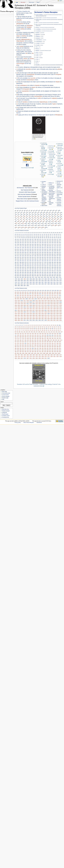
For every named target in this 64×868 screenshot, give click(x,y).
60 (36, 217)
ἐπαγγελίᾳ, (19, 20)
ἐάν (25, 50)
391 (30, 264)
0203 (40, 309)
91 (27, 221)
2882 (22, 286)
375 (38, 262)
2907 (25, 286)
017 (50, 291)
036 (50, 292)
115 (56, 223)
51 (58, 215)
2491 (28, 281)
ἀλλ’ (25, 27)
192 (55, 246)
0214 (25, 310)
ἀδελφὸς (19, 106)
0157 (46, 304)
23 (40, 16)
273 (20, 254)
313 (25, 257)
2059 (31, 279)
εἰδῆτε (23, 104)
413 (38, 266)
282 (43, 254)
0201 (34, 309)
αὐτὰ (18, 29)
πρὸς (18, 59)
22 (39, 16)
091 (45, 297)
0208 (54, 309)
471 (40, 271)
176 (16, 246)
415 (43, 266)
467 (30, 271)
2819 (31, 284)
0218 (37, 310)
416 (45, 266)
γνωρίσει (50, 104)
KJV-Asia (51, 151)
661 (30, 276)
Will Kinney (59, 191)
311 (20, 257)
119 (23, 225)
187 (43, 246)
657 (20, 276)
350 (23, 261)
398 (48, 264)
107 (30, 223)
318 (38, 257)
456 (50, 269)
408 (25, 266)
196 (18, 248)
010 (33, 291)
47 (47, 215)
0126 (52, 300)
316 (33, 257)
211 (55, 248)
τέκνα (19, 27)
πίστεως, (40, 87)
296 (30, 256)
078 (60, 295)
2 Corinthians (38, 31)
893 (28, 277)
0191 (52, 307)
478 (57, 271)
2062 (40, 279)
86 (61, 219)
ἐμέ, (35, 104)
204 (38, 248)
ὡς (20, 37)
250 (57, 251)
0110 (51, 299)
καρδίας (30, 36)
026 (25, 292)
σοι (21, 22)
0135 (28, 302)
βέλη (57, 87)
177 (18, 246)
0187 (40, 307)
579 (48, 274)
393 (35, 264)
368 (20, 262)
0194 (61, 307)
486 (30, 272)
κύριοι (22, 57)
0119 (31, 300)
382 (55, 262)
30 (47, 212)
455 (48, 269)
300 (40, 256)
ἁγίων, (58, 96)
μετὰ (24, 34)
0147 (16, 304)
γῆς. (28, 24)
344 (55, 259)
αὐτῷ (38, 102)
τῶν (55, 96)
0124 (46, 300)
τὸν (21, 17)
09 (31, 291)
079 (16, 297)
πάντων (52, 96)
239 (30, 251)
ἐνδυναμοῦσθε (34, 67)
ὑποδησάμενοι (23, 85)
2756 (58, 281)
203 (35, 248)
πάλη (29, 73)
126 (46, 225)
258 (30, 253)
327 (60, 257)
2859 (52, 284)
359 (45, 261)
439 (55, 267)
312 (23, 257)
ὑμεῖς (28, 104)
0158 (49, 304)
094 (52, 297)
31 (50, 212)
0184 (31, 307)
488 (35, 272)
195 (16, 248)
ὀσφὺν (34, 82)
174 (57, 244)
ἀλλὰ (43, 73)
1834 (22, 279)
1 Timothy (38, 43)
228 (50, 249)
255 (23, 253)
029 (33, 292)
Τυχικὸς (54, 104)
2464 (25, 281)
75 (30, 219)
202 (33, 248)
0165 (22, 305)
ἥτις (21, 18)
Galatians (38, 33)
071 (43, 295)
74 (27, 219)
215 (18, 249)
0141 (46, 302)
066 (30, 295)
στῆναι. (37, 80)
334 (30, 259)
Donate (24, 162)
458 (55, 269)
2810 (52, 282)
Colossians (38, 38)
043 (20, 294)
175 (60, 244)
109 (36, 223)
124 (40, 225)
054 (48, 294)
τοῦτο (31, 13)
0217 (34, 310)
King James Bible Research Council (60, 149)
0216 (31, 310)
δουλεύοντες (27, 46)
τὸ (29, 43)
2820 (34, 284)
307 (57, 256)
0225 (58, 310)
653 (57, 274)
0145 (58, 302)
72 (22, 219)
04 (21, 291)
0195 (16, 309)
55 (22, 217)
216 (20, 249)
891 (23, 277)
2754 (52, 281)
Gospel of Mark (39, 18)
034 (45, 292)
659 (25, 276)
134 (26, 227)
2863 (16, 286)
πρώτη (31, 18)
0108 (45, 299)
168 (43, 244)
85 (58, 219)
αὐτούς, (21, 59)
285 (50, 254)
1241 (42, 277)
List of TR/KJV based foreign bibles (60, 194)
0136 (31, 302)
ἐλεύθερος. (19, 55)
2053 (28, 279)
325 (55, 257)
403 (60, 264)
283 (45, 254)
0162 (61, 304)
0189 (46, 307)
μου (49, 98)
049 (35, 294)
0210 (61, 309)
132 (20, 227)
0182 (25, 307)
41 (30, 215)
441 (60, 267)
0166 (25, 305)
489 (38, 272)
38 (22, 215)
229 (52, 249)
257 (28, 253)
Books (43, 203)
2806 (40, 282)
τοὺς (25, 74)
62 (42, 217)
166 (38, 244)
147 (38, 243)
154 (55, 243)
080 (18, 297)
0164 (19, 305)
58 (30, 217)
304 (50, 256)
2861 (58, 284)
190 (50, 246)
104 (20, 223)
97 (44, 221)
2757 (61, 281)
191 (52, 246)
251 (60, 251)
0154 (37, 304)
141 (23, 243)
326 (57, 257)
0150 (25, 304)
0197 (22, 309)
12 (53, 15)
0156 (43, 304)
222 (35, 249)
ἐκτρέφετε (29, 27)
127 (50, 225)
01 (15, 291)
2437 (58, 279)
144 (30, 243)
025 (23, 292)
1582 (57, 277)
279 (35, 254)
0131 (19, 302)
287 (55, 254)
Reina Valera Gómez (22, 199)
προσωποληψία (20, 64)
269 (57, 253)
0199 (28, 309)
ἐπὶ (24, 24)
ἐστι (19, 15)
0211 (16, 310)
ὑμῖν (46, 104)
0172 (43, 305)
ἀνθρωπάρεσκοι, (21, 41)
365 (60, 261)
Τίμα (18, 17)
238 (28, 251)
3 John (37, 61)
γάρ (17, 15)
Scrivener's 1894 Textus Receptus (27, 192)
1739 (60, 277)
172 (52, 244)
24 (41, 16)
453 (43, 269)
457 (52, 269)
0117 (25, 300)
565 (43, 274)
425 (20, 267)
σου (27, 17)
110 (40, 223)
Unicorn (51, 184)
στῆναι (50, 69)
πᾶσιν (21, 87)
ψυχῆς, (25, 44)
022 (16, 292)
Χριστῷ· (25, 37)
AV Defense (51, 166)
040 (60, 292)
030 (35, 292)
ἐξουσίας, (19, 74)
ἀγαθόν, (22, 52)
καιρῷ (49, 95)
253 (18, 253)
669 (33, 276)
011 (36, 291)
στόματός (46, 98)
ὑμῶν (23, 13)
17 (59, 15)
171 (50, 244)
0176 (54, 305)
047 (30, 294)
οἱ (20, 26)
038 (55, 292)
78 (39, 219)
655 (16, 276)
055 (50, 294)
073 (48, 295)
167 (40, 244)
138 (40, 227)
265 (48, 253)
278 (33, 254)
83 (53, 219)
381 (52, 262)
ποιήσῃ (18, 52)
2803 (31, 282)
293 (23, 256)
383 (57, 262)
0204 (43, 309)
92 (30, 221)
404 (16, 266)
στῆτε (19, 82)
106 (26, 223)
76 (33, 219)
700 (40, 276)
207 (45, 248)
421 (57, 266)
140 (46, 227)
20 (36, 16)
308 (60, 256)
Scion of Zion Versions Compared (60, 157)
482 (20, 272)
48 (50, 215)
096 (57, 297)
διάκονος (29, 106)
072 (45, 295)
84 (56, 219)
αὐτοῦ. (58, 67)
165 (35, 244)
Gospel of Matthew (39, 15)
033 (43, 292)
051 (40, 294)
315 (30, 257)
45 (42, 215)
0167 (28, 305)
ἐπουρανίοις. (30, 76)
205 (40, 248)
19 (61, 15)
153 (52, 243)
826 (52, 276)
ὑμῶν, (23, 27)
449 (33, 269)
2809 (49, 282)
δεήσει (46, 96)
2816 (22, 284)
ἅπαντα (25, 80)
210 (52, 248)
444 (20, 269)
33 (56, 212)
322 (48, 257)
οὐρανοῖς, (27, 62)
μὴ (26, 26)
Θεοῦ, (35, 69)
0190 (49, 307)
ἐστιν (21, 62)
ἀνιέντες (25, 59)
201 (30, 248)
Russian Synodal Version (24, 197)
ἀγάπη (32, 111)
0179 (16, 307)
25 (42, 16)
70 (16, 219)
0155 (40, 304)
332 (25, 259)
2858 (49, 284)
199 (25, 248)
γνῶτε (41, 108)
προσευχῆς (26, 95)
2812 (58, 282)
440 (57, 267)
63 (44, 217)
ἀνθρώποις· (27, 48)
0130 (16, 302)
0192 (54, 307)
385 (16, 264)
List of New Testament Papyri (21, 208)
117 (16, 225)
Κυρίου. (18, 31)
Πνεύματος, (54, 91)
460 (60, 269)
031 (38, 292)
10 (50, 15)
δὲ (21, 104)
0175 (52, 305)
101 (56, 221)
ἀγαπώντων (34, 115)
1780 (16, 279)
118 (20, 225)
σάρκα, (21, 34)
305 (52, 256)
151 (48, 243)
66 (53, 217)
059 (60, 294)
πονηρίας (21, 76)
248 (52, 251)
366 (16, 262)
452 (40, 269)
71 (19, 219)
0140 (43, 302)
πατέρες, (23, 26)
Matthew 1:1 (51, 183)
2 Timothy (38, 45)
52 (61, 215)
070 (40, 295)
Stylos (50, 168)
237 (25, 251)
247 (50, 251)
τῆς (26, 24)
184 (35, 246)
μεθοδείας (60, 69)
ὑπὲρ (21, 98)
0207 (52, 309)
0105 (36, 299)
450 (35, 269)
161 (25, 244)
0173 (46, 305)
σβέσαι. (31, 89)
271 (16, 254)
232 (60, 249)
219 (28, 249)
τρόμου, (18, 36)
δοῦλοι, (20, 32)
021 (60, 291)
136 (33, 227)
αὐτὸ (18, 96)
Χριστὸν (52, 115)
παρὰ (18, 53)
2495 (31, 281)
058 (57, 294)
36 (16, 215)
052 (43, 294)
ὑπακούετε (25, 11)
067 (33, 295)
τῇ (55, 78)
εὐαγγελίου (44, 85)
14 (55, 15)
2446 (19, 281)
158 (18, 244)
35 (61, 212)
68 (58, 217)
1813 (19, 279)
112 (46, 223)
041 (16, 294)
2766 (16, 282)
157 (16, 244)
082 (23, 297)
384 (60, 262)
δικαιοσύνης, (20, 83)
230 (55, 249)
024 (20, 292)
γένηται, (24, 22)
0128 (58, 300)
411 (33, 266)
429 (30, 267)
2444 (61, 279)
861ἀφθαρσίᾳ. (59, 115)
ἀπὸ (42, 111)
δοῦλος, (30, 53)
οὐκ (23, 48)
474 (48, 271)
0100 (21, 299)
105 (23, 223)
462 (18, 271)
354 (33, 261)
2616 (46, 281)
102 (60, 221)
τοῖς (29, 11)
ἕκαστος (29, 50)
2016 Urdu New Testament (24, 194)
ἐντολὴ (27, 18)
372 (30, 262)
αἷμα (35, 73)
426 (23, 267)
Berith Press (51, 146)
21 (37, 16)
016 (48, 291)
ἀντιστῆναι (51, 78)
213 (60, 248)
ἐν (25, 13)
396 (43, 264)
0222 (49, 310)
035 (48, 292)
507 (35, 274)
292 (20, 256)
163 (30, 244)
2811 (54, 282)
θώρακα (58, 82)
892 (25, 277)
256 (25, 253)
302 (45, 256)
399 (50, 264)
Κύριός (18, 62)
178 (20, 246)
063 (23, 295)
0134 (25, 302)
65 (50, 217)
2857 (46, 284)
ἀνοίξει (39, 98)
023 (18, 292)
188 (45, 246)
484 (25, 272)
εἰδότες (19, 50)
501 (20, 274)
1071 (33, 277)
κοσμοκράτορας (31, 74)
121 (30, 225)
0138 (37, 302)
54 (19, 217)
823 (45, 276)
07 (27, 291)
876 (20, 277)
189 (48, 246)
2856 (43, 284)
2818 (28, 284)
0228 (19, 312)
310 (18, 257)
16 (57, 15)
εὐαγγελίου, (27, 100)
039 (57, 292)
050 (38, 294)
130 (60, 225)
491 (43, 272)
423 (16, 267)
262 (40, 253)
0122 (40, 300)
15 (56, 15)
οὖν (22, 82)
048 (33, 294)
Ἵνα (19, 104)
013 (41, 291)
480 (16, 272)
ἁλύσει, (31, 102)
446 (25, 269)
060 (16, 295)
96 (42, 221)
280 (38, 254)
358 (43, 261)
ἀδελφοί (26, 67)
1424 (51, 277)
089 (40, 297)
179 (23, 246)
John (37, 23)
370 (25, 262)
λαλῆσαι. (55, 102)
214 (16, 249)
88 (19, 221)
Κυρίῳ (18, 48)
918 (30, 277)
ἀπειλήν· (32, 59)
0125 (49, 300)
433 (40, 267)
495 (52, 272)
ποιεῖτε (30, 57)
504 (28, 274)
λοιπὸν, (21, 67)
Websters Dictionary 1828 (51, 163)
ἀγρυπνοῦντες (26, 96)
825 (50, 276)
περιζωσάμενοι (27, 82)
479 (60, 271)
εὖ (20, 22)
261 (38, 253)
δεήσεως (33, 95)
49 (53, 215)
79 (42, 219)
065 (28, 295)
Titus (37, 47)
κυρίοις (32, 32)
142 (25, 243)
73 (25, 219)
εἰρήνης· (52, 85)
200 (28, 248)
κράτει (49, 67)
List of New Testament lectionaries (59, 204)
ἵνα (18, 22)
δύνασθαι (43, 69)
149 (43, 243)
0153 (34, 304)
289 (60, 254)
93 (33, 221)
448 (30, 269)
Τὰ (18, 11)
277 (30, 254)
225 (43, 249)
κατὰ (18, 34)
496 (55, 272)
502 (23, 274)
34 (58, 212)
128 (53, 225)
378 (45, 262)
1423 (48, 277)
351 (25, 261)
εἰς (60, 95)
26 (43, 16)
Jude (37, 63)
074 (50, 295)
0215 (28, 310)
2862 (61, 284)
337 (38, 259)
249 (55, 251)
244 (43, 251)
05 (23, 291)
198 (23, 248)
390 (28, 264)
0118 (28, 300)
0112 (56, 299)
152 (50, 243)
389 (25, 264)
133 (23, 227)
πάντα (52, 87)
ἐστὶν (24, 18)
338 (40, 259)
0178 (61, 305)
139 (43, 227)
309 (16, 257)
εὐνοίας (21, 46)
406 (20, 266)
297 (33, 256)
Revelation (38, 65)
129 (56, 225)
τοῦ (17, 43)
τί (36, 104)
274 (23, 254)
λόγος (34, 98)
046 (28, 294)
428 (28, 267)
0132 (22, 302)
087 (35, 297)
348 (18, 261)
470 (38, 271)
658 (23, 276)
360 (48, 261)
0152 (31, 304)
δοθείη (31, 98)
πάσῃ (32, 96)
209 (50, 248)
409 (28, 266)
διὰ (19, 78)
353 (30, 261)
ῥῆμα (18, 93)
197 (20, 248)
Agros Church (44, 205)
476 (52, 271)
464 (23, 271)
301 (43, 256)
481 (18, 272)
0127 (54, 300)
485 (28, 272)
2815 (19, 284)
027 (28, 292)
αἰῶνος (45, 74)
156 (60, 243)
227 (48, 249)
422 (60, 266)
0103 (30, 299)
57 (27, 217)
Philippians (38, 36)
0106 (39, 299)
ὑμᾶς (47, 69)
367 (18, 262)
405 (18, 266)
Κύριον (41, 115)
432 (38, 267)
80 (44, 219)
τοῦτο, (35, 108)
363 (55, 261)
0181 (22, 307)
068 (35, 295)
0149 (22, 304)
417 (48, 266)
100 (53, 221)
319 (40, 257)
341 (48, 259)
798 (43, 276)
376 (40, 262)
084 (28, 297)
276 (28, 254)
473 (45, 271)
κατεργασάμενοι (31, 80)
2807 (43, 282)
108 (33, 223)
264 (45, 253)
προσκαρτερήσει (38, 96)
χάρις (20, 115)
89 (22, 221)
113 (50, 223)
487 (33, 272)
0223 (52, 310)
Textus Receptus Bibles (43, 147)
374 (35, 262)
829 (60, 276)
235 (20, 251)
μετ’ (18, 46)
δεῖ (51, 102)
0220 (43, 310)
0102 (27, 299)
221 (33, 249)
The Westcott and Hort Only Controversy (52, 187)
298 (35, 256)
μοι (28, 98)
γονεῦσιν (19, 13)
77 (36, 219)
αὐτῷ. (18, 65)
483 (23, 272)
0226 (61, 310)
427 (25, 267)
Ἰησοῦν (47, 115)
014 (43, 291)
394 (38, 264)
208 (48, 248)
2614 (40, 281)
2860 (54, 284)
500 (18, 274)
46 (44, 215)
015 (45, 291)
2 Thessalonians (39, 42)
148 (40, 243)
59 (33, 217)
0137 (34, 302)
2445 (16, 281)
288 (57, 254)
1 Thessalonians (39, 40)
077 (57, 295)
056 (52, 294)
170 (48, 244)
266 (50, 253)
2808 (46, 282)
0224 (54, 310)
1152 (39, 277)
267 (52, 253)
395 (40, 264)
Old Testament (20, 188)
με (52, 102)
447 (28, 269)
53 (16, 217)
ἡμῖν (26, 73)
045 (25, 294)
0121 (37, 300)
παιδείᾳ (22, 29)
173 (55, 244)
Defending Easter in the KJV (51, 171)
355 (35, 261)
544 (40, 274)
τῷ (22, 37)
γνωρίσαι (59, 98)
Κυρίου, (23, 53)
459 (57, 269)
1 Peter (37, 54)
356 (38, 261)
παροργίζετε (30, 26)
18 (60, 15)
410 (30, 266)
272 (18, 254)
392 (33, 264)
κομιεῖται (30, 52)
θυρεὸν (34, 87)
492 (45, 272)
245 (45, 251)
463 (20, 271)
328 (16, 259)
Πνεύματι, (55, 95)
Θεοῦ (20, 44)
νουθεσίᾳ (29, 29)
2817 (25, 284)
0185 (34, 307)
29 (44, 212)
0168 (31, 305)
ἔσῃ (29, 22)
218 (25, 249)
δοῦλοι (31, 41)
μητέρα (18, 18)
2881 (19, 286)
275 (25, 254)
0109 (47, 299)
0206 (49, 309)
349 (20, 261)
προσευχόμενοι (39, 95)
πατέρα (24, 17)
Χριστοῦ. (19, 113)
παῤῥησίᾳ (54, 98)
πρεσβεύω (25, 102)
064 (25, 295)
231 (57, 249)
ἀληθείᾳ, (43, 82)
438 (52, 267)
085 (30, 297)
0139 (40, 302)
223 (38, 249)
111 (43, 223)
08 (29, 291)
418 (50, 266)
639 (55, 274)
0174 (49, 305)
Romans (37, 27)
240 (33, 251)
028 (30, 292)
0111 (54, 299)
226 (45, 249)
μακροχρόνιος (20, 24)
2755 (54, 281)
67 (56, 217)
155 (57, 243)
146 (35, 243)
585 (50, 274)
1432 (54, 277)
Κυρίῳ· (27, 13)
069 (38, 295)
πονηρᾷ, (19, 80)
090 (43, 297)
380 (50, 262)
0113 (59, 299)
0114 (16, 300)
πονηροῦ (19, 89)
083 (25, 297)
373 (33, 262)
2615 (43, 281)
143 (28, 243)
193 (57, 246)
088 (38, 297)
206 (43, 248)
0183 (28, 307)
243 (40, 251)
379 (48, 262)
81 (47, 219)
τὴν (31, 17)
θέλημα (32, 43)
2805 (37, 282)
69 (61, 217)
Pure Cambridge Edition (51, 203)
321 (45, 257)
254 (20, 253)
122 (33, 225)
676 (35, 276)
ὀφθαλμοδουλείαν (26, 39)
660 (28, 276)
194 (60, 246)
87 (16, 221)
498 (60, 272)
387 (20, 264)
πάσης (21, 95)
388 (23, 264)
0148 (19, 304)
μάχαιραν (47, 91)
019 (55, 291)
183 (33, 246)
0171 (40, 305)
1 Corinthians (38, 29)
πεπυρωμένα (26, 89)
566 (45, 274)
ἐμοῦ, (24, 98)
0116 (22, 300)
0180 (19, 307)
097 (60, 297)
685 (38, 276)
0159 (52, 304)
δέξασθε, (38, 91)
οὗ (22, 102)
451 (38, 269)
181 (28, 246)
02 (17, 291)
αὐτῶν (28, 60)
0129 (61, 300)
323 (50, 257)
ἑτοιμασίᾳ (37, 85)
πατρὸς (48, 111)
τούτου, (49, 74)
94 (36, 221)
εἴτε (26, 53)
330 (20, 259)
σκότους (39, 74)
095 (55, 297)
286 (52, 254)
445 (23, 269)
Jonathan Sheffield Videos (59, 168)
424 (18, 267)
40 (27, 215)
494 (50, 272)
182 (30, 246)
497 (57, 272)
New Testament (29, 188)
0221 (46, 310)
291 (18, 256)
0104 (33, 299)
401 (55, 264)
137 (36, 227)
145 (33, 243)
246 (48, 251)
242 (38, 251)
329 (18, 259)
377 (43, 262)
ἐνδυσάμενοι (50, 82)
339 (43, 259)
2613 (37, 281)
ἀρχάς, (51, 73)
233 (16, 251)
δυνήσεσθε (48, 87)
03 (19, 291)
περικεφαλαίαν (25, 91)
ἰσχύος (55, 67)
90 (25, 221)
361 (50, 261)
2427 (54, 279)
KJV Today (43, 150)
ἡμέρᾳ (58, 78)
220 (30, 249)
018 (53, 291)
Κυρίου (54, 111)
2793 (25, 282)
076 (55, 295)
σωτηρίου (34, 91)
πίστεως (39, 111)
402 (57, 264)
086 (33, 297)
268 (55, 253)
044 (23, 294)
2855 (40, 284)
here (33, 139)
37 (19, 215)
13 (54, 15)
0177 (58, 305)
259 (33, 253)
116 (60, 223)
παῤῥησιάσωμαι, (44, 102)
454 (45, 269)
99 (50, 221)
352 (28, 261)
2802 (28, 282)
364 (57, 261)
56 (25, 217)
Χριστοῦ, (21, 43)
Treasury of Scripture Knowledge (43, 160)
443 (18, 269)
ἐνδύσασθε (21, 69)
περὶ (49, 96)
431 (35, 267)
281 (40, 254)
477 (55, 271)
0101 (24, 299)
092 (48, 297)
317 (35, 257)
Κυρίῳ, (41, 67)
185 (38, 246)
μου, (29, 67)
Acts (37, 24)
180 (25, 246)
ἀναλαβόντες (26, 87)
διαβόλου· (21, 71)
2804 (34, 282)
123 (36, 225)
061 (18, 295)
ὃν (19, 108)
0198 (25, 309)
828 (57, 276)
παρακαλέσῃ (55, 108)
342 (50, 259)
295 (28, 256)
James (37, 52)
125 (43, 225)
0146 (61, 302)
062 (20, 295)
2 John (37, 59)
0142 (49, 302)
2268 (46, 279)
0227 (16, 312)
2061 (37, 279)
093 (50, 297)
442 (16, 269)
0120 (34, 300)
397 (45, 264)
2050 (25, 279)
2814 (16, 284)
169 (45, 244)
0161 (58, 304)
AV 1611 (51, 174)
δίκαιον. (23, 15)
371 (28, 262)
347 (16, 261)
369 (23, 262)
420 (55, 266)
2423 (52, 279)
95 (39, 221)
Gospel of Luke (39, 19)
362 (52, 261)
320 (43, 257)
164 (33, 244)
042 (18, 294)
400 (52, 264)
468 (33, 271)
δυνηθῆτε (45, 78)
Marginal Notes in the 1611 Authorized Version (27, 201)
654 (60, 274)
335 (33, 259)
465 (25, 271)
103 (16, 223)
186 (40, 246)
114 (53, 223)
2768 (22, 282)
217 (23, 249)
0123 (43, 300)
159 (20, 244)
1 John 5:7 (44, 184)
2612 (34, 281)
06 (25, 291)
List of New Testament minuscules (59, 199)
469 (35, 271)
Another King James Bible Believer (44, 153)
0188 (43, 307)
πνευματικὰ (59, 74)
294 (25, 256)
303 (48, 256)
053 (45, 294)
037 (52, 292)
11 (52, 15)
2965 (28, 286)
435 (45, 267)
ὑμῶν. (22, 109)
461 (16, 271)
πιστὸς (24, 106)
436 (48, 267)
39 (25, 215)
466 (28, 271)
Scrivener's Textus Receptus (46, 12)
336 (35, 259)
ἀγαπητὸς (60, 104)
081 (20, 297)
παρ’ (30, 64)
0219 (40, 310)
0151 (28, 304)
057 (55, 294)
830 (16, 277)
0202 (37, 309)
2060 (34, 279)
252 (16, 253)
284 (48, 254)
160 (23, 244)
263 (43, 253)
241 (35, 251)
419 (52, 266)
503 (25, 274)
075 (52, 295)
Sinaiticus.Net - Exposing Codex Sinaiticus (52, 154)
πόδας (31, 85)
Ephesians (38, 35)
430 (33, 267)
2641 (49, 281)
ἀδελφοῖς (26, 111)
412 (35, 266)
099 (18, 299)
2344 (49, 279)
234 (18, 251)
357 (40, 261)
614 (52, 274)
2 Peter (37, 56)
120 (26, 225)
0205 (46, 309)
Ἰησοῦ (58, 111)
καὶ (29, 17)
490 (40, 272)
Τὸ (19, 67)
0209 (58, 309)
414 (40, 266)
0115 (19, 300)
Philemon (38, 49)
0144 (54, 302)
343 (52, 259)
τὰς (56, 69)
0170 (37, 305)
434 (43, 267)
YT (42, 177)
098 (16, 299)
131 (16, 227)
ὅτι (22, 50)
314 (28, 257)
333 (28, 259)
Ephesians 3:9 (60, 181)
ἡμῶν (44, 115)
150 (45, 243)
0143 (52, 302)
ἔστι (28, 64)
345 (57, 259)
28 (46, 16)
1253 (45, 277)
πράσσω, (39, 104)
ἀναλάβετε (25, 78)
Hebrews (37, 50)
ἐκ (22, 44)
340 (45, 259)
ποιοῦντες (26, 43)
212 (57, 248)
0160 (54, 304)
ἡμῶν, (48, 108)
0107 (42, 299)
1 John (37, 58)
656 (18, 276)
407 (23, 266)
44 (39, 215)
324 (52, 257)
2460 (22, 281)
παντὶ (46, 95)
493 (48, 272)
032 (40, 292)
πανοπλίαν (28, 69)
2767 (19, 282)
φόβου (27, 34)
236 (23, 251)
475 (50, 271)
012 (38, 291)
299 (38, 256)
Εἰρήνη (20, 111)
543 (38, 274)
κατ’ (20, 39)
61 (39, 217)
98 (47, 221)
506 (33, 274)
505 (30, 274)
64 (47, 217)
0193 (58, 307)
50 (56, 215)
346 (60, 259)
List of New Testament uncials (21, 288)
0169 (34, 305)
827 (55, 276)
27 (44, 16)
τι (26, 50)
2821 (37, 284)
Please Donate (27, 155)
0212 (19, 310)
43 (36, 215)
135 (30, 227)
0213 (22, 310)
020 (58, 291)
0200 (31, 309)
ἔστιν (23, 73)
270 (60, 253)
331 (23, 259)
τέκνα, (20, 11)
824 (48, 276)
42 (33, 215)
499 (16, 274)
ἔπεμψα (21, 108)
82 (50, 219)
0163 (16, 305)
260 (35, 253)
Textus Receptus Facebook (27, 168)
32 (53, 212)
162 (28, 244)
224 (40, 249)
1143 (36, 277)
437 (50, 267)
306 (55, 256)
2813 (61, 282)
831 (18, 277)
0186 (37, 307)
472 (43, 271)
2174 (43, 279)
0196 (19, 309)
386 (18, 264)
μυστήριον (19, 100)
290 (16, 256)
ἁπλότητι (24, 36)
